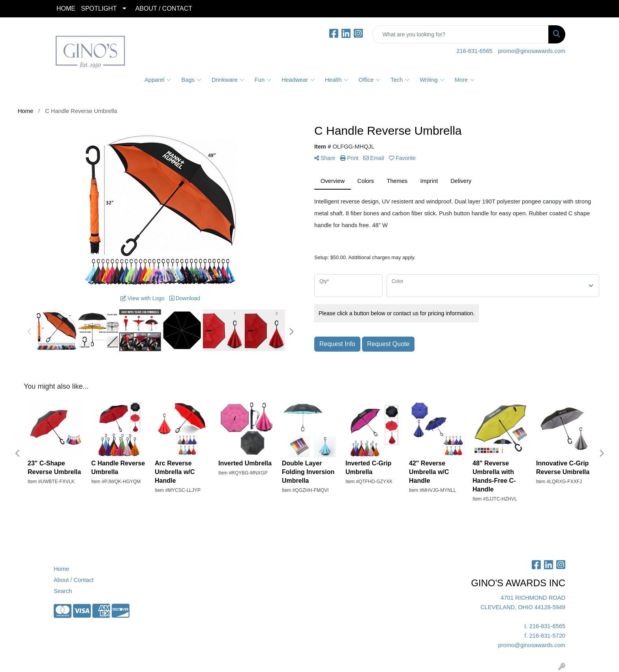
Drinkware (228, 80)
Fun (263, 80)
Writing (432, 80)
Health (337, 80)
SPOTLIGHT (99, 8)
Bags (191, 80)
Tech (400, 80)
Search (63, 591)
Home (61, 569)
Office (369, 80)
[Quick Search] (460, 34)
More (465, 80)
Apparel (158, 80)
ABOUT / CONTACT (164, 8)
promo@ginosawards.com (532, 51)
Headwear (298, 80)
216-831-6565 (474, 51)
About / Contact (74, 580)
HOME (66, 8)
